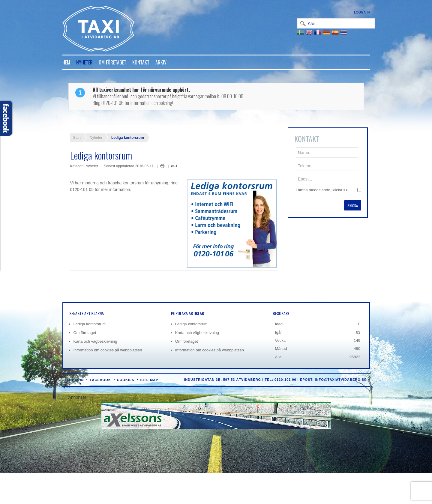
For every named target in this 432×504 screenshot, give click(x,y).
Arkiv (161, 62)
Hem (66, 62)
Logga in (362, 12)
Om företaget (112, 62)
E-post (174, 166)
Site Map (149, 380)
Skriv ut (162, 166)
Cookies (126, 380)
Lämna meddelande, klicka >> (322, 190)
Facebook (100, 380)
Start (77, 138)
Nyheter (84, 62)
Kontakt (141, 62)
